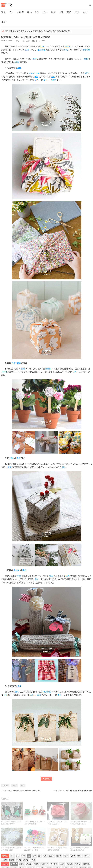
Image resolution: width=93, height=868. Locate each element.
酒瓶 (68, 576)
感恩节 (26, 860)
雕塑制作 (70, 864)
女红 (61, 12)
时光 (66, 50)
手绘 (6, 695)
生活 (77, 12)
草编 (10, 467)
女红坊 (62, 864)
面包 (17, 692)
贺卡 (12, 856)
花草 (19, 363)
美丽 (53, 77)
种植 (14, 363)
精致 (23, 369)
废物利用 (5, 786)
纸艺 (45, 12)
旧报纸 (5, 372)
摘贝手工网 (10, 31)
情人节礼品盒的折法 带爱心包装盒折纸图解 (76, 790)
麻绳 (39, 695)
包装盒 (48, 369)
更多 (3, 22)
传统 (36, 77)
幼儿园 (29, 864)
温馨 (42, 46)
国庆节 (12, 860)
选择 (38, 73)
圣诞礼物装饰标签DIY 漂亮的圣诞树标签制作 (25, 790)
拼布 (54, 80)
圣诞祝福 (42, 50)
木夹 (32, 695)
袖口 (51, 576)
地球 (35, 59)
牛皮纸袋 (47, 692)
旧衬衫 (16, 570)
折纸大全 (37, 864)
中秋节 (5, 860)
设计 (64, 467)
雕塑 (69, 12)
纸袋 (19, 686)
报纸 (12, 458)
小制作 (20, 12)
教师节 (87, 856)
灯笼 (18, 856)
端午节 (80, 856)
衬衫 (19, 576)
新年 (45, 856)
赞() (47, 779)
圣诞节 (68, 46)
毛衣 (24, 570)
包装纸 (32, 73)
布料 (19, 68)
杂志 (19, 458)
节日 (11, 12)
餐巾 (36, 80)
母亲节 (66, 856)
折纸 (37, 12)
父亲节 (73, 856)
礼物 (27, 50)
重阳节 (19, 860)
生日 (40, 856)
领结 (36, 579)
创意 (85, 12)
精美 (87, 73)
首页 (3, 12)
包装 (29, 31)
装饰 (59, 695)
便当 (45, 80)
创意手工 (86, 864)
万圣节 (33, 860)
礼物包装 (86, 50)
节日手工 (21, 31)
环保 (53, 12)
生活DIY (78, 864)
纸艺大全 (45, 864)
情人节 (59, 856)
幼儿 (29, 12)
